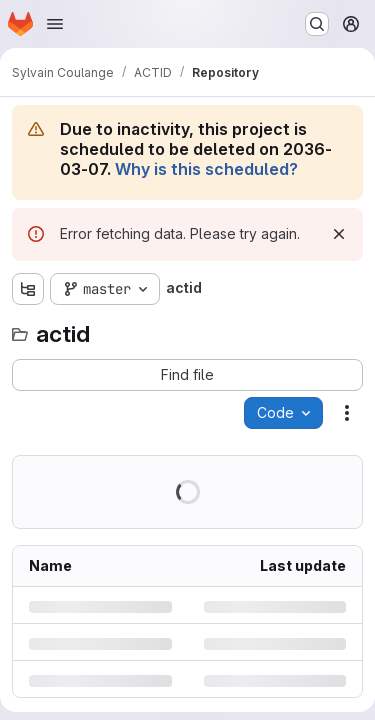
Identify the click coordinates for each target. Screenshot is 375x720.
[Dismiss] (339, 234)
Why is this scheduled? (206, 169)
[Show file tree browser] (28, 289)
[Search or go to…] (317, 24)
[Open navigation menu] (55, 24)
